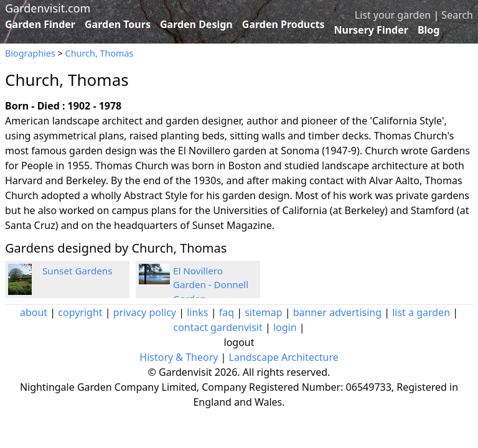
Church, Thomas (100, 53)
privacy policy (145, 312)
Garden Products (284, 24)
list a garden (421, 312)
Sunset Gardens (77, 271)
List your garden (393, 15)
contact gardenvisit (218, 327)
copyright (80, 312)
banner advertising (337, 312)
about (34, 312)
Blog (429, 30)
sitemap (263, 312)
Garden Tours (118, 24)
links (197, 312)
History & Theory (179, 357)
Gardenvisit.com (48, 8)
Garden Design (196, 24)
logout (239, 342)
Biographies (30, 53)
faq (227, 312)
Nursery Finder (371, 30)
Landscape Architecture (284, 357)
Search (457, 15)
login (285, 327)
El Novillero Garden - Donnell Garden (211, 285)
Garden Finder (40, 24)
